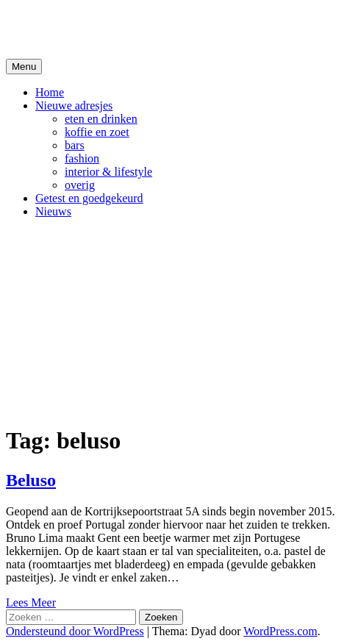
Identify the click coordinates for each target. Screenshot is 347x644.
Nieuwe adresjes (74, 105)
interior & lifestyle (108, 172)
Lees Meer (31, 602)
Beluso (31, 480)
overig (80, 185)
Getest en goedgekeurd (89, 198)
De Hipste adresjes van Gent (148, 29)
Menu (24, 67)
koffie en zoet (97, 132)
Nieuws (53, 211)
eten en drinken (101, 119)
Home (50, 92)
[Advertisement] (173, 321)
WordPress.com (280, 631)
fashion (82, 158)
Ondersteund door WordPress (75, 631)
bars (75, 145)
